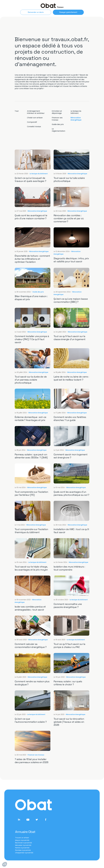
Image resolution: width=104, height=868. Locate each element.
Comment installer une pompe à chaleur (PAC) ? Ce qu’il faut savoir (32, 339)
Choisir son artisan (35, 118)
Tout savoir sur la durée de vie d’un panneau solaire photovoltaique (31, 380)
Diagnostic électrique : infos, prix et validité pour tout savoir (71, 260)
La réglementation (58, 130)
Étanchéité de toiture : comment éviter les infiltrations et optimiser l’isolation (32, 259)
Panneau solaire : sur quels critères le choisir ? (68, 683)
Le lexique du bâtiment (76, 112)
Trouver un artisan (22, 838)
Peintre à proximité (22, 848)
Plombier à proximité (23, 850)
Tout (17, 111)
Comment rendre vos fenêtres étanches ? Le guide (70, 419)
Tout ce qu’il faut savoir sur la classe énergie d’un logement (70, 338)
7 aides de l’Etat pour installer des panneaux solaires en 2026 (31, 761)
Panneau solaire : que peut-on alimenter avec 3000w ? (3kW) (31, 456)
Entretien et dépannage (57, 112)
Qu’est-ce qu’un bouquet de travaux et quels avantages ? (30, 179)
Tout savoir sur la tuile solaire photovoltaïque (69, 179)
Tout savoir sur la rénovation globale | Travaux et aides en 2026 (69, 722)
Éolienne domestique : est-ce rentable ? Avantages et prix (30, 419)
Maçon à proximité (22, 840)
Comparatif (32, 122)
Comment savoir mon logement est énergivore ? (70, 456)
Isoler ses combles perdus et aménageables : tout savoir (30, 608)
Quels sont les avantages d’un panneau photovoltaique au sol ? (71, 493)
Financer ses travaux (57, 119)
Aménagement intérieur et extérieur (36, 112)
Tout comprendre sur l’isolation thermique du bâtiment (31, 531)
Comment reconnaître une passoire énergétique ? (68, 606)
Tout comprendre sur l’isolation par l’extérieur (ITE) (31, 493)
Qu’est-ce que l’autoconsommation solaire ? (31, 720)
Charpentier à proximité (24, 853)
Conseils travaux (34, 127)
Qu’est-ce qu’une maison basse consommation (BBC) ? (71, 300)
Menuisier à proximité (23, 845)
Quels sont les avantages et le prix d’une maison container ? (31, 217)
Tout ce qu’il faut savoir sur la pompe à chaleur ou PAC (69, 645)
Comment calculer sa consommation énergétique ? (31, 645)
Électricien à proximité (24, 843)
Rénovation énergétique (76, 119)
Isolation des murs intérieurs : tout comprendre (69, 568)
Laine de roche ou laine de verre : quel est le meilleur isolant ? (71, 378)
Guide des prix (58, 124)
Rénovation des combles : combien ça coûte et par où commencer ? (69, 218)
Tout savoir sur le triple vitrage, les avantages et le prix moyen (31, 568)
